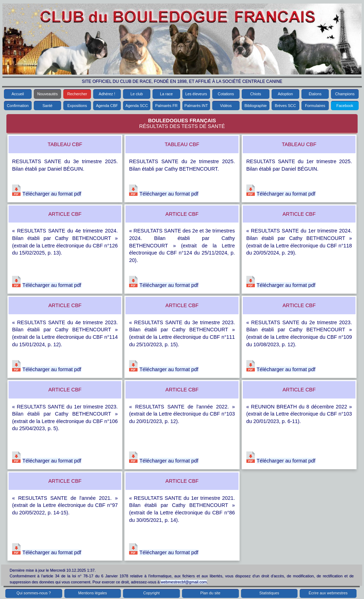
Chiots (256, 94)
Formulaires (315, 106)
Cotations (226, 94)
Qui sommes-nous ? (34, 593)
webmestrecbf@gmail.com (184, 582)
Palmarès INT (196, 106)
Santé (47, 106)
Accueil (18, 94)
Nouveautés (48, 94)
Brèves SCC (285, 106)
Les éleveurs (196, 94)
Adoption (285, 94)
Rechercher (77, 94)
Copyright (151, 593)
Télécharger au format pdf (52, 194)
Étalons (315, 94)
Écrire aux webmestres (328, 593)
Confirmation (18, 106)
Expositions (77, 106)
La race (166, 94)
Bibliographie (256, 106)
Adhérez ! (107, 94)
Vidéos (226, 106)
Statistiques (269, 593)
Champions (345, 94)
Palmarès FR (167, 106)
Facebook (345, 106)
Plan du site (210, 593)
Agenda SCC (137, 106)
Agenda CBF (107, 106)
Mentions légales (93, 593)
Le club (137, 94)
